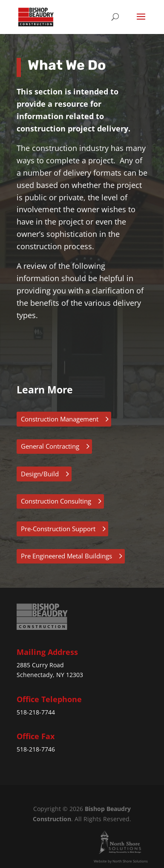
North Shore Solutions (130, 861)
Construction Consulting (56, 501)
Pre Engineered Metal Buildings (66, 556)
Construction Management (60, 419)
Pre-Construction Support (58, 529)
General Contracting (50, 446)
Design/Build (40, 474)
